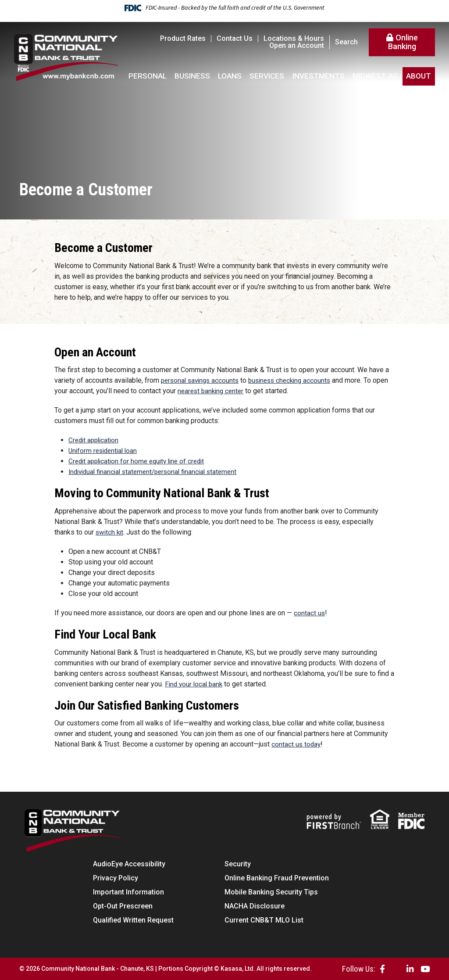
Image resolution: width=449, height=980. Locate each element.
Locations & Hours (294, 38)
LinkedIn (410, 969)
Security (238, 864)
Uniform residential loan (105, 451)
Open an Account (297, 45)
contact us (310, 613)
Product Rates (183, 38)
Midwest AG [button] (375, 76)
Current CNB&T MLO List (264, 920)
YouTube (425, 969)
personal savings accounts (202, 380)
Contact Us (235, 38)
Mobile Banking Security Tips (271, 892)
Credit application (95, 440)
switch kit (110, 532)
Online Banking (403, 42)
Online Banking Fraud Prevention (277, 878)
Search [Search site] (346, 42)
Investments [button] (319, 76)
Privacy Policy (116, 878)
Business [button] (192, 76)
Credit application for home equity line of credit (140, 461)
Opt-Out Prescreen (123, 906)
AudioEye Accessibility (129, 864)
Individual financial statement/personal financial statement (158, 472)
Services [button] (267, 76)
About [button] (419, 76)
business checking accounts (296, 380)
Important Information (128, 892)
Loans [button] (230, 76)
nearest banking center (230, 391)
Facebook (382, 969)
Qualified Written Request (133, 920)
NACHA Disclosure (255, 906)
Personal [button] (148, 76)
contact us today (297, 744)
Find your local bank (195, 684)
